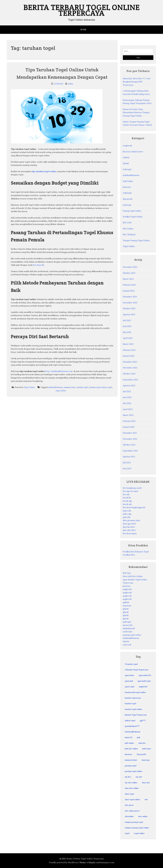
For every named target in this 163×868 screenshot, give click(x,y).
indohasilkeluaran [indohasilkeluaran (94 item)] (133, 732)
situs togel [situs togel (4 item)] (129, 794)
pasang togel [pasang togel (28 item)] (131, 766)
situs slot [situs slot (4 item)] (146, 783)
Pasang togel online (132, 211)
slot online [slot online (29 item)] (143, 816)
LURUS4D (127, 193)
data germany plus (131, 520)
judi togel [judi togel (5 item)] (147, 749)
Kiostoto (127, 187)
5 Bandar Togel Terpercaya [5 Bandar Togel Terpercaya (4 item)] (137, 670)
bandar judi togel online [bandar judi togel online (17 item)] (135, 692)
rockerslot (128, 632)
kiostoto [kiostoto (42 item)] (128, 754)
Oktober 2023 (129, 308)
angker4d (127, 589)
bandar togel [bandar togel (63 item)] (130, 703)
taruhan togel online (98, 387)
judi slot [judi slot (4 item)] (142, 743)
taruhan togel (82, 387)
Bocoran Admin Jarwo (133, 152)
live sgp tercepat (131, 491)
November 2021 (130, 439)
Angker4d (127, 146)
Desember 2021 (130, 433)
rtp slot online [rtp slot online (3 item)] (131, 783)
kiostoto (127, 586)
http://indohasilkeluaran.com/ (59, 371)
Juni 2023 (127, 326)
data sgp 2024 (129, 524)
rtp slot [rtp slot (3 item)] (139, 777)
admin (71, 84)
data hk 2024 (129, 527)
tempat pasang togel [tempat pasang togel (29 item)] (134, 822)
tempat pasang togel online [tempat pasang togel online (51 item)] (137, 828)
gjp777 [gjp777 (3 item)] (143, 720)
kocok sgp (127, 501)
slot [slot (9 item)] (146, 799)
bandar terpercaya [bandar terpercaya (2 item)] (133, 698)
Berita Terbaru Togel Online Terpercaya (82, 10)
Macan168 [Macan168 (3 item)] (141, 754)
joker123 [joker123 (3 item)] (129, 737)
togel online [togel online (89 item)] (139, 833)
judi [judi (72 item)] (138, 737)
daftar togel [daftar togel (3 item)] (130, 720)
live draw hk (38, 265)
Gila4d (126, 163)
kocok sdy (127, 504)
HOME (83, 29)
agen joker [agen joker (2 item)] (129, 675)
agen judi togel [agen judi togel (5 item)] (144, 681)
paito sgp (127, 514)
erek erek (127, 645)
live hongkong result (132, 488)
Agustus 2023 (129, 314)
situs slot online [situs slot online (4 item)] (132, 788)
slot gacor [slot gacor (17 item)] (129, 805)
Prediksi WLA (129, 555)
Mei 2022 (127, 403)
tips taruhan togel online (44, 171)
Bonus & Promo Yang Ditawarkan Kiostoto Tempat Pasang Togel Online (136, 112)
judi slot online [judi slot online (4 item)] (131, 749)
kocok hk (127, 498)
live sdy (126, 494)
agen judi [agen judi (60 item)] (129, 681)
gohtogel (127, 622)
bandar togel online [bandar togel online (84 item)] (133, 709)
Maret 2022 (128, 415)
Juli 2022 (127, 391)
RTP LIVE (127, 223)
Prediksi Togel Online (133, 217)
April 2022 (128, 409)
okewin (126, 641)
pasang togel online (132, 635)
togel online (61, 391)
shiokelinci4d (129, 628)
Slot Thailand (129, 234)
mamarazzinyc (70, 387)
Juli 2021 (127, 462)
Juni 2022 (127, 397)
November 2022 (130, 368)
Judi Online (128, 181)
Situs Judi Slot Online (133, 576)
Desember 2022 (130, 362)
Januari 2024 (129, 291)
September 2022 (130, 380)
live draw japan (130, 533)
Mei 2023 (127, 332)
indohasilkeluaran (55, 387)
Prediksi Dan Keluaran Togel (136, 552)
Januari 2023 (129, 356)
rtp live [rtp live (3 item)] (128, 777)
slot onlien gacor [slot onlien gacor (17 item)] (132, 811)
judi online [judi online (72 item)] (129, 743)
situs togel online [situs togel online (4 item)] (132, 799)
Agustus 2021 (129, 457)
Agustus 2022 (129, 385)
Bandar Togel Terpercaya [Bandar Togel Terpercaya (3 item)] (136, 715)
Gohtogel (127, 169)
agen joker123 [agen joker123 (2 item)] (145, 675)
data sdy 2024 (129, 530)
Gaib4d (126, 157)
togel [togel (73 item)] (127, 833)
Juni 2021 (127, 468)
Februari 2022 (129, 421)
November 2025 (130, 267)
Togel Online (29, 387)
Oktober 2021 (129, 445)
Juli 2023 (127, 320)
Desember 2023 (130, 297)
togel (110, 387)
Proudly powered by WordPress (63, 862)
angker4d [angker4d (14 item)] (143, 687)
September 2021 (130, 451)
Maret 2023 (128, 344)
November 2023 (130, 303)
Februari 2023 (129, 350)
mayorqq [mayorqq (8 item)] (146, 760)
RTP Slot (127, 573)
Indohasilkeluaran (131, 175)
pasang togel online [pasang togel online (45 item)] (134, 771)
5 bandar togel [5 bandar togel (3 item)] (131, 664)
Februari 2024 (129, 285)
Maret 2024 (128, 279)
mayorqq (127, 205)
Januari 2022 (129, 427)
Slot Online (128, 229)
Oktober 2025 (129, 273)
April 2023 (128, 338)
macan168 (128, 625)
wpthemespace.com (105, 862)
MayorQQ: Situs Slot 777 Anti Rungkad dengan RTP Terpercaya (137, 82)
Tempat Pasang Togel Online (136, 240)
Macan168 (128, 199)
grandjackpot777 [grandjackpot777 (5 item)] (132, 726)
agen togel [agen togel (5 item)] (130, 687)
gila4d (126, 609)
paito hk (127, 517)
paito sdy (127, 511)
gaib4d (126, 602)
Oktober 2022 (129, 374)
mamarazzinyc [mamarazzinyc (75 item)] (131, 760)
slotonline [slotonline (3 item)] (129, 816)
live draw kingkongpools (134, 507)
